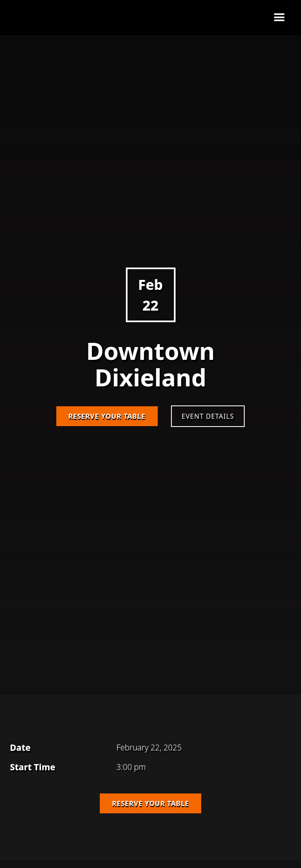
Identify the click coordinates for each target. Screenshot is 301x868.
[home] (31, 18)
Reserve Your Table (107, 416)
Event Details (208, 416)
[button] (279, 18)
